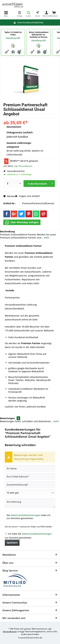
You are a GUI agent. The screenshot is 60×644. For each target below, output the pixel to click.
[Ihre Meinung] (30, 503)
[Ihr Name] (30, 468)
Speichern (12, 543)
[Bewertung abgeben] (30, 493)
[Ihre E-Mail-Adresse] (30, 476)
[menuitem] (6, 14)
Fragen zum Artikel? (28, 196)
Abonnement (14, 127)
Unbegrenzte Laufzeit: (20, 132)
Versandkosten (10, 631)
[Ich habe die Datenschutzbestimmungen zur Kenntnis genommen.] (6, 534)
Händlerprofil (13, 38)
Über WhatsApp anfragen (22, 222)
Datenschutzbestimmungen (26, 515)
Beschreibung (7, 231)
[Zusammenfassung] (30, 485)
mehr (46, 238)
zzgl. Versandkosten (23, 166)
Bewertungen (7, 418)
